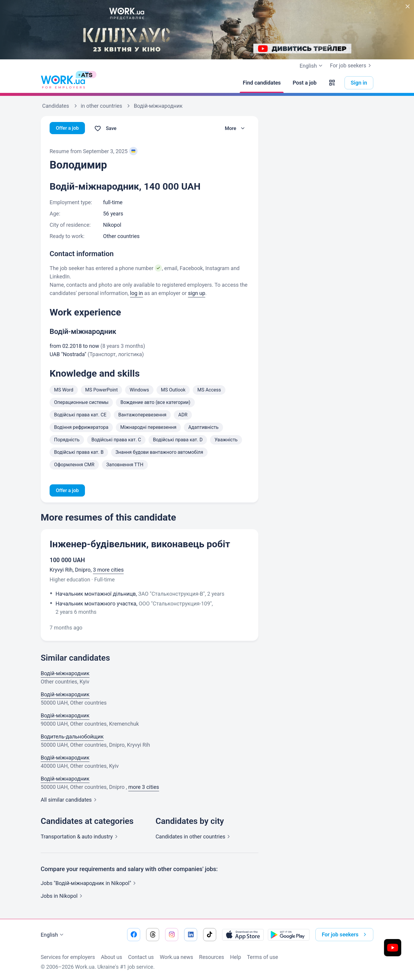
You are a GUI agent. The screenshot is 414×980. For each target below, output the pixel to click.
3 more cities (108, 571)
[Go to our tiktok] (210, 935)
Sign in (359, 83)
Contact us (141, 957)
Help (236, 957)
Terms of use (263, 957)
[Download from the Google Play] (289, 935)
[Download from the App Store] (243, 935)
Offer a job (68, 128)
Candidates (194, 837)
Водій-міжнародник (65, 674)
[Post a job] (304, 83)
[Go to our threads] (153, 935)
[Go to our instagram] (172, 935)
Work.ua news (176, 957)
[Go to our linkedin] (191, 935)
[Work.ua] (63, 83)
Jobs (63, 897)
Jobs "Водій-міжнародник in (89, 884)
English (53, 935)
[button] (332, 83)
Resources (211, 957)
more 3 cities (144, 788)
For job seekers (352, 66)
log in (137, 293)
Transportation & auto (80, 837)
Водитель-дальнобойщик (72, 737)
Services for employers (68, 957)
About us (112, 957)
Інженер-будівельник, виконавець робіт (140, 545)
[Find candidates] (262, 83)
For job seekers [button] (345, 935)
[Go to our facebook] (134, 935)
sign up (197, 293)
